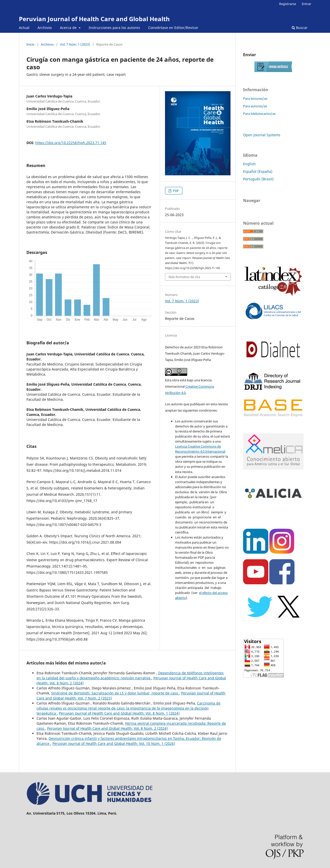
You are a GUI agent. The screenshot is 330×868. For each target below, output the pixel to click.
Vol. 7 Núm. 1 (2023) (75, 44)
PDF (175, 191)
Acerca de (69, 28)
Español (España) (258, 171)
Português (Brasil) (258, 179)
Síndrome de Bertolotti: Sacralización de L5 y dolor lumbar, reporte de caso (115, 693)
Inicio (30, 44)
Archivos (45, 28)
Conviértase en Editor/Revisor (173, 28)
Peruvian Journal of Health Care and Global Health (94, 19)
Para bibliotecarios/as (259, 114)
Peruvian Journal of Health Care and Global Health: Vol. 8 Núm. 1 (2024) (119, 713)
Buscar (300, 28)
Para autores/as (255, 106)
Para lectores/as (255, 98)
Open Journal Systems (262, 135)
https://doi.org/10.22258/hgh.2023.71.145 (71, 143)
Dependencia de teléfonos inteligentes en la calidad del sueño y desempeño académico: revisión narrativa (130, 675)
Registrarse (288, 4)
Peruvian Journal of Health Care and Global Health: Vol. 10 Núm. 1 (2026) (114, 743)
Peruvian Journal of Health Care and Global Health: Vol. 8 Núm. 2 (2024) (107, 728)
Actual (24, 28)
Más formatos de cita (184, 277)
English (249, 164)
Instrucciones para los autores (114, 28)
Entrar (306, 4)
